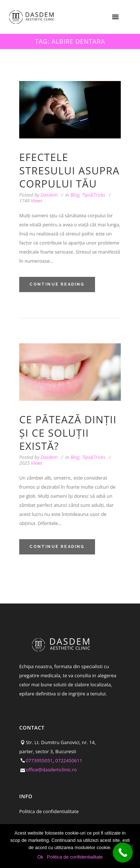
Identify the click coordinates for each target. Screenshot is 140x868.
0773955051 (39, 760)
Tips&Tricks (94, 195)
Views (31, 201)
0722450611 (69, 760)
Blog (75, 195)
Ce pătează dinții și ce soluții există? (68, 433)
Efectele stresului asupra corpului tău (69, 170)
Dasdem (49, 195)
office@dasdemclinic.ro (51, 770)
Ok (40, 857)
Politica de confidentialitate (49, 811)
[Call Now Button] (123, 853)
